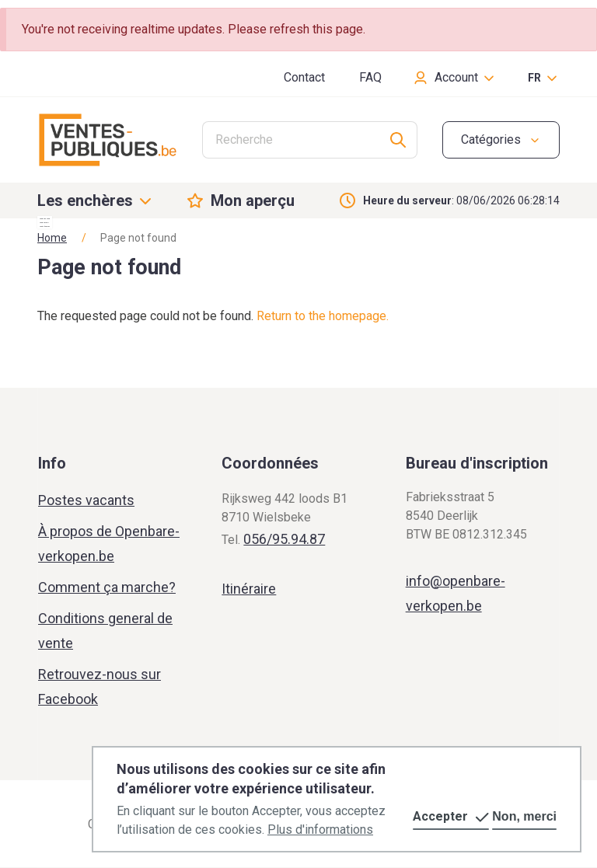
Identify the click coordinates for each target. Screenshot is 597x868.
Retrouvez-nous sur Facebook (99, 687)
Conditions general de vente (105, 631)
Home (52, 238)
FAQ (370, 77)
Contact (304, 77)
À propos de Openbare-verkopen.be (109, 544)
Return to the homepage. (323, 316)
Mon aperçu (253, 200)
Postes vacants (86, 500)
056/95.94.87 (284, 539)
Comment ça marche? (107, 587)
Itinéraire (249, 589)
